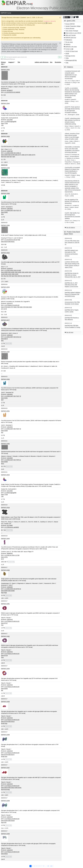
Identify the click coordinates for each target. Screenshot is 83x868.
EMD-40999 (53, 272)
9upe (3, 822)
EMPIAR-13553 (5, 287)
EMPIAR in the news (71, 47)
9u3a (5, 789)
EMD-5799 (23, 307)
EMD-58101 (11, 242)
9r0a (2, 214)
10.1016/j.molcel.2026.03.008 (12, 270)
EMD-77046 (4, 123)
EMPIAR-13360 (5, 570)
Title (19, 62)
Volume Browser (70, 28)
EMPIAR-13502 (5, 70)
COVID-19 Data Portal (72, 51)
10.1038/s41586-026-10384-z (12, 153)
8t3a (16, 276)
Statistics (68, 44)
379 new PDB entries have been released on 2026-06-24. (72, 243)
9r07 (2, 400)
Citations (70, 67)
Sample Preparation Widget (73, 26)
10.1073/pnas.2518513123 (12, 621)
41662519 (9, 620)
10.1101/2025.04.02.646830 (12, 92)
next (52, 866)
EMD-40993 (25, 272)
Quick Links (71, 21)
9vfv (5, 822)
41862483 (9, 209)
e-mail (22, 51)
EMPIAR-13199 (5, 168)
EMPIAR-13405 (5, 702)
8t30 (10, 276)
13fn (2, 125)
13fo (2, 496)
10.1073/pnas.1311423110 (12, 305)
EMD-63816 (4, 788)
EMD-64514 (11, 722)
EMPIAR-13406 (5, 735)
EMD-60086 (11, 591)
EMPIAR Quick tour (71, 38)
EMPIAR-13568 (5, 194)
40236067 (9, 90)
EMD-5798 (16, 307)
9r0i (2, 433)
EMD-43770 (32, 155)
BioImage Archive (70, 56)
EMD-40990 (4, 272)
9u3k (2, 789)
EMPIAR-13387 (5, 352)
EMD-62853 (4, 689)
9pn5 (13, 276)
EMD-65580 (4, 462)
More (60, 57)
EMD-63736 (4, 755)
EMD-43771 (18, 155)
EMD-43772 (25, 155)
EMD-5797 (10, 307)
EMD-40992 (18, 272)
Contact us (68, 49)
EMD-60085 (4, 591)
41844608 (9, 458)
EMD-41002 (15, 274)
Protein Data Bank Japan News (72, 233)
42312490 (9, 120)
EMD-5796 (4, 307)
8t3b (19, 276)
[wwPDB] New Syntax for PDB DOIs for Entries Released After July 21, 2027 (73, 275)
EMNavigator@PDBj (71, 60)
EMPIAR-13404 (5, 669)
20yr (2, 625)
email (44, 23)
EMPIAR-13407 (5, 768)
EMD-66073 (4, 339)
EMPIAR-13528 (5, 508)
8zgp (5, 593)
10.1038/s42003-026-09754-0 (12, 589)
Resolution (58, 62)
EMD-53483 (4, 431)
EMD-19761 (4, 557)
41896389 (9, 587)
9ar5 (14, 157)
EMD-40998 (46, 272)
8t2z (8, 276)
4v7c (2, 309)
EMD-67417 (4, 623)
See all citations (71, 228)
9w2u (3, 464)
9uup (6, 723)
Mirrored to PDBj (8, 343)
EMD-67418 (4, 656)
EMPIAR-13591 (5, 411)
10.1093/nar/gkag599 (10, 122)
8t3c (21, 276)
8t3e (27, 276)
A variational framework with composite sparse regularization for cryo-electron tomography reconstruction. (72, 75)
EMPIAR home (6, 13)
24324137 (9, 303)
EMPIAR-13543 (5, 475)
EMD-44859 (4, 155)
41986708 (9, 151)
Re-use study (69, 42)
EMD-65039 (11, 821)
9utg (8, 789)
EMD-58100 (4, 242)
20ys (2, 657)
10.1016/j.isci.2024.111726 (12, 555)
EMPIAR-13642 (5, 253)
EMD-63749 (4, 722)
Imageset (11, 62)
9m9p (3, 757)
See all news (70, 332)
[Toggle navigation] (81, 13)
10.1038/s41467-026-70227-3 (12, 210)
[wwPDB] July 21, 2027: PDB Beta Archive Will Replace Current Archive (71, 285)
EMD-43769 (11, 155)
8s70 (2, 559)
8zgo (2, 593)
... (46, 866)
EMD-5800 (29, 307)
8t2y (5, 276)
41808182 (9, 335)
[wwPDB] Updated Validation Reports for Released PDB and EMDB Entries (73, 294)
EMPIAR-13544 (5, 103)
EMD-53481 (4, 398)
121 (48, 866)
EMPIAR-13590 (5, 379)
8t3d (24, 276)
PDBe (67, 58)
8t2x (2, 276)
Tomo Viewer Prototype (72, 31)
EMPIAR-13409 (5, 834)
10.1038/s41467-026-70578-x (12, 460)
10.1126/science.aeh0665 (11, 527)
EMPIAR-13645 (5, 539)
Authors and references (42, 62)
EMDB (67, 54)
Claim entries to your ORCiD (73, 33)
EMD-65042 (4, 854)
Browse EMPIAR (70, 24)
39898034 (9, 553)
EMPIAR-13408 (5, 801)
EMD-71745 (32, 272)
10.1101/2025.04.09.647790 (12, 240)
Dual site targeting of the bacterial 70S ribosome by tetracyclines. (72, 201)
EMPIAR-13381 (5, 604)
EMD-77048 (4, 495)
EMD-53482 (4, 212)
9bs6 (2, 157)
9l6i (2, 690)
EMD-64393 (4, 821)
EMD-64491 (18, 788)
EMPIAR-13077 (5, 320)
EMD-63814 (11, 788)
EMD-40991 (11, 272)
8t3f (30, 276)
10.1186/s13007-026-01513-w (13, 337)
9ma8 (3, 723)
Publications (69, 40)
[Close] (60, 18)
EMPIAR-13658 (5, 136)
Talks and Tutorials (71, 35)
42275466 (9, 525)
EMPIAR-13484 (5, 444)
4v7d (5, 309)
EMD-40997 (39, 272)
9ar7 (11, 157)
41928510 (9, 269)
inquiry (50, 23)
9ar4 (5, 157)
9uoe (6, 757)
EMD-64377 (11, 755)
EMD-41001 (8, 274)
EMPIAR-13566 (5, 225)
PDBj (67, 63)
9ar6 (8, 157)
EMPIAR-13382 (5, 636)
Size (51, 62)
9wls (2, 341)
